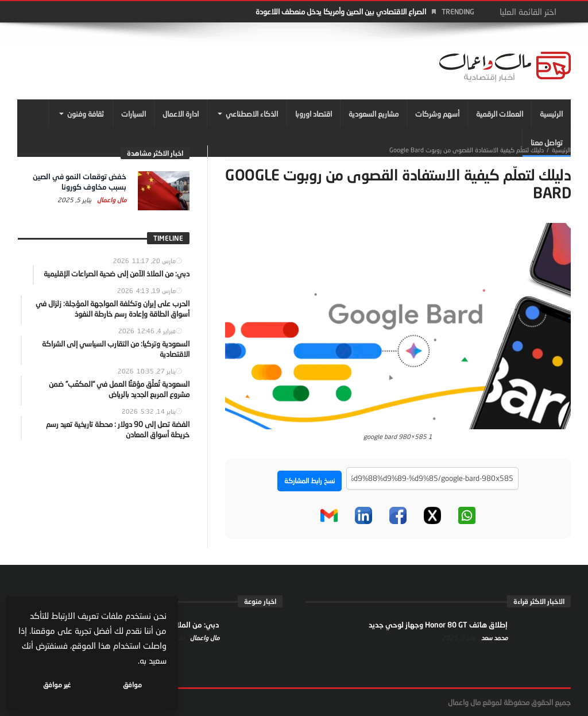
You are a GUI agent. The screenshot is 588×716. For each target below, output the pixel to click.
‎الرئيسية (561, 150)
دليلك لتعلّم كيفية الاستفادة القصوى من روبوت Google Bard (467, 150)
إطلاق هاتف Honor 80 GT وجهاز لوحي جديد (438, 625)
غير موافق (58, 685)
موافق (133, 685)
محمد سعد (494, 638)
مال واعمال (111, 200)
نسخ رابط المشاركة (310, 481)
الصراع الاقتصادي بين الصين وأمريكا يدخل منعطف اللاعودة (341, 11)
